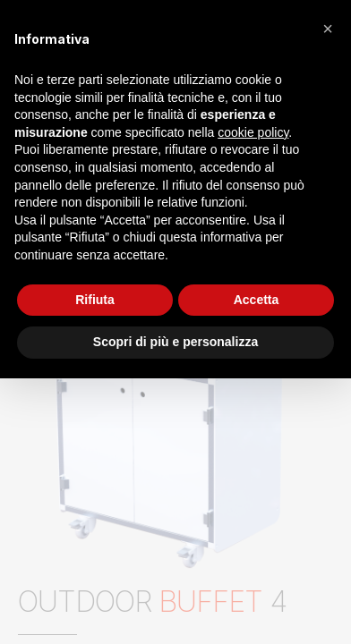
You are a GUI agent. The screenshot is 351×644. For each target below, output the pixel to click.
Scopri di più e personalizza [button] (175, 342)
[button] (328, 29)
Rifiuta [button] (95, 300)
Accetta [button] (257, 300)
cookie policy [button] (253, 132)
